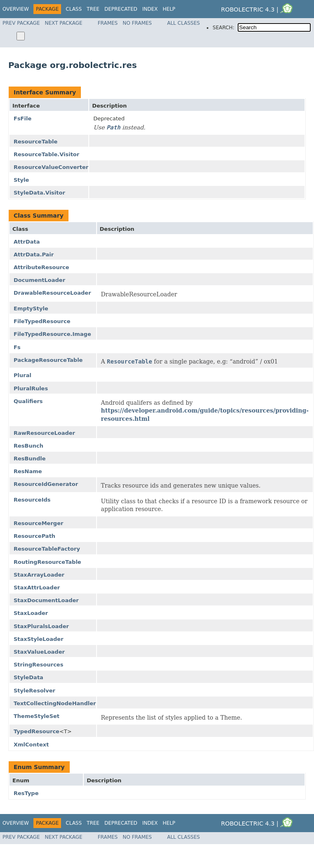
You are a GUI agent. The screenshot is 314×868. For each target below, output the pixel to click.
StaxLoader (31, 613)
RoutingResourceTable (47, 562)
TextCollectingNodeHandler (55, 703)
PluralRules (31, 388)
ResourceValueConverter (51, 167)
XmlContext (31, 745)
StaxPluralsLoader (41, 626)
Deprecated (121, 9)
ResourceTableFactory (47, 549)
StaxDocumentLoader (46, 600)
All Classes (183, 23)
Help (169, 9)
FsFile (22, 118)
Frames (108, 23)
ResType (26, 793)
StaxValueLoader (39, 652)
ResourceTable (35, 142)
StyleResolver (34, 691)
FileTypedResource (42, 321)
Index (150, 9)
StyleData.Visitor (39, 193)
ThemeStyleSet (37, 716)
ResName (28, 471)
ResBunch (28, 446)
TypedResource (37, 731)
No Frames (137, 23)
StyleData (28, 677)
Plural (22, 375)
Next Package (64, 23)
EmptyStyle (31, 308)
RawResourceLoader (44, 433)
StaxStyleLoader (39, 639)
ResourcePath (34, 536)
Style (21, 180)
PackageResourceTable (48, 360)
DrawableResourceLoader (52, 293)
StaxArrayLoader (39, 575)
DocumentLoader (39, 280)
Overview (16, 9)
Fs (17, 347)
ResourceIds (32, 500)
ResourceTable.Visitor (46, 154)
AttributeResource (41, 267)
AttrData (27, 242)
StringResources (38, 665)
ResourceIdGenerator (46, 484)
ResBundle (30, 459)
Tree (93, 9)
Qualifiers (28, 401)
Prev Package (21, 23)
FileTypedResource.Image (52, 334)
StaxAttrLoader (37, 588)
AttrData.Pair (34, 255)
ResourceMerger (38, 523)
